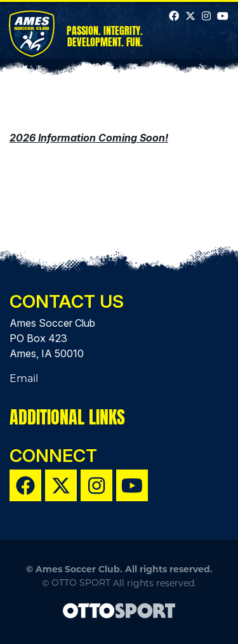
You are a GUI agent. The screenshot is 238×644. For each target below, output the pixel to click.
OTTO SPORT (81, 582)
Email (24, 378)
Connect (53, 456)
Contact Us (67, 301)
